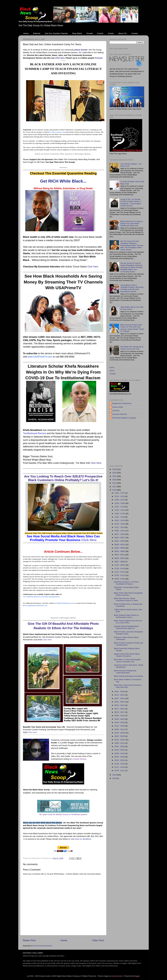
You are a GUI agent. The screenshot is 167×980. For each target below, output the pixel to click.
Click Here (60, 58)
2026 (115, 469)
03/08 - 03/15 (120, 743)
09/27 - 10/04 (120, 534)
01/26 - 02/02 (120, 760)
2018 (115, 778)
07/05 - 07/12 (120, 575)
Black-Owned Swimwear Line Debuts (129, 676)
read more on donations (81, 839)
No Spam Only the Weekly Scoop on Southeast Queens (63, 814)
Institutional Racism (35, 433)
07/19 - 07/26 (120, 569)
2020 (115, 490)
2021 (115, 487)
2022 (115, 483)
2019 (115, 775)
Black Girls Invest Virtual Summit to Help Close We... (128, 686)
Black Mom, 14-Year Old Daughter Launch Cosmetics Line (127, 661)
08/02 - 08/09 (120, 562)
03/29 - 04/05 (120, 733)
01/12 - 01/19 (120, 767)
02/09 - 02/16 (120, 753)
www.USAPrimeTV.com (40, 357)
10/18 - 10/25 (120, 524)
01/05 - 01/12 (120, 771)
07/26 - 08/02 (120, 565)
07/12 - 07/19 (120, 572)
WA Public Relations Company (124, 418)
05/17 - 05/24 (120, 709)
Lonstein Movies (79, 759)
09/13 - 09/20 (120, 541)
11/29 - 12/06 (120, 503)
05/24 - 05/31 (120, 705)
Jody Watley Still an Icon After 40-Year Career (132, 308)
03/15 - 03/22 (120, 740)
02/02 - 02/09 (120, 757)
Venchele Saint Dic (120, 414)
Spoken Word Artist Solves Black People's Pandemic (127, 655)
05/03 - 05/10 (120, 716)
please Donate (81, 50)
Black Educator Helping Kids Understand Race (125, 672)
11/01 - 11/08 (120, 517)
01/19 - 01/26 (120, 764)
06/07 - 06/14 (120, 698)
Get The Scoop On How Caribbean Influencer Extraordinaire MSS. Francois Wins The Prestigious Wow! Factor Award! (132, 245)
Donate (90, 33)
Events (100, 33)
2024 (115, 476)
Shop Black (77, 33)
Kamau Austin (118, 407)
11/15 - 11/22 (120, 510)
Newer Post (29, 940)
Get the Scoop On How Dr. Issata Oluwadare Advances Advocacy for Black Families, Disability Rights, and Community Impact (132, 267)
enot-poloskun (117, 976)
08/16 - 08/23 (120, 555)
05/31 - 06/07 (120, 702)
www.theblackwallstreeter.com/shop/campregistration (41, 597)
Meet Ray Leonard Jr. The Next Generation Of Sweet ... (126, 583)
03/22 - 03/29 (120, 736)
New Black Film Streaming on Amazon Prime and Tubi (132, 348)
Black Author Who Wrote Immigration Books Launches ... (128, 594)
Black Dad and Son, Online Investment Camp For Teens (126, 599)
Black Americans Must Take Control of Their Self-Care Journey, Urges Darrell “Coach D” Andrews (132, 328)
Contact (135, 33)
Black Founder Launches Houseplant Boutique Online (128, 633)
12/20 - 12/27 (120, 493)
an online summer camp (58, 132)
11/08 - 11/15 (120, 514)
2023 (115, 480)
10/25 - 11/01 (120, 520)
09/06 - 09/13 (120, 545)
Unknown (116, 411)
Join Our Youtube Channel (56, 33)
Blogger (137, 976)
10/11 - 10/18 (120, 527)
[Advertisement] (138, 442)
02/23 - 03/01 (120, 750)
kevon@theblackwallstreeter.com (36, 605)
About (112, 371)
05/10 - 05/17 (120, 712)
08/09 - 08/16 (120, 558)
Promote (99, 58)
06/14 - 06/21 (120, 695)
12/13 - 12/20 (120, 496)
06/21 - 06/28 (120, 692)
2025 (115, 473)
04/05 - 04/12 (120, 729)
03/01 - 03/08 (120, 746)
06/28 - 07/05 (120, 579)
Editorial (37, 33)
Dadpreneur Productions (122, 403)
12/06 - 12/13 (120, 500)
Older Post (98, 940)
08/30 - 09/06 (120, 548)
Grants (111, 33)
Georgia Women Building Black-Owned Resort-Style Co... (126, 627)
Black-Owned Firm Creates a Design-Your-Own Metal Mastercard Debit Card (132, 223)
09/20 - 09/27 (120, 538)
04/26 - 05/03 (120, 719)
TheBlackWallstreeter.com (65, 603)
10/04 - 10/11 (120, 531)
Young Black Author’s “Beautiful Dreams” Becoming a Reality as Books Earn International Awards (132, 288)
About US (123, 33)
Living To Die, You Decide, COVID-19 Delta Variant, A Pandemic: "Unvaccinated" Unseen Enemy (131, 203)
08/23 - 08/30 (120, 551)
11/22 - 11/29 (120, 507)
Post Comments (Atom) (43, 946)
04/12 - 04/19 (120, 726)
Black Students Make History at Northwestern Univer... (126, 616)
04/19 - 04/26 (120, 722)
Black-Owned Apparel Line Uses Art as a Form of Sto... (128, 622)
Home (26, 33)
